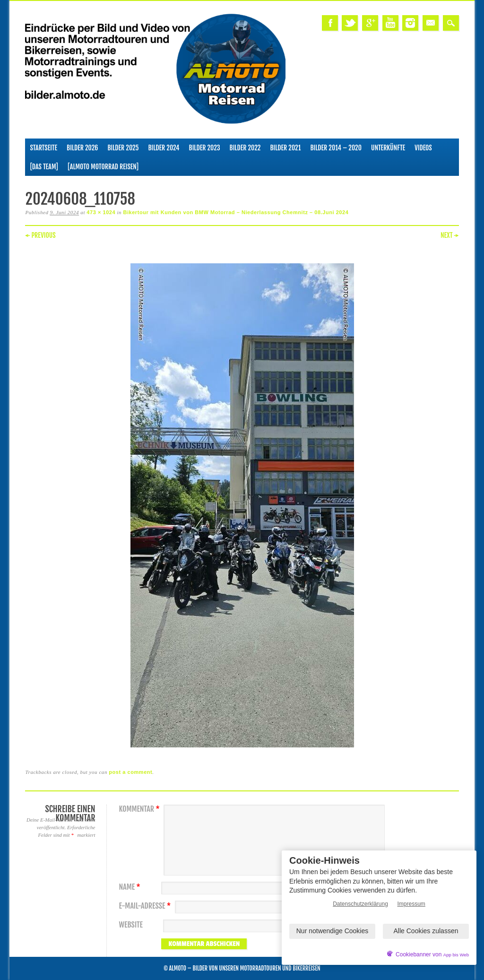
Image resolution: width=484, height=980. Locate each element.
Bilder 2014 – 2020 (336, 148)
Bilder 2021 (285, 148)
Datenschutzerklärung (360, 904)
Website (130, 925)
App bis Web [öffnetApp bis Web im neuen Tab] (456, 955)
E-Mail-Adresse (146, 906)
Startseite (43, 148)
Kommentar (140, 809)
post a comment (130, 772)
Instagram (410, 23)
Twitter (350, 23)
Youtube (390, 23)
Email (431, 23)
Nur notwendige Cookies (333, 931)
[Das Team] (44, 167)
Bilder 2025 (123, 148)
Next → (450, 235)
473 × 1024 (101, 212)
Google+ (370, 23)
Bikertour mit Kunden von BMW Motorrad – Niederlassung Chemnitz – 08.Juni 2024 (236, 212)
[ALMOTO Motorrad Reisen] (103, 167)
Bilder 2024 (164, 148)
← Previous (40, 235)
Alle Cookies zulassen (426, 931)
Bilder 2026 (82, 148)
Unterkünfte (388, 148)
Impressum (411, 904)
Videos (423, 148)
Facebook (330, 23)
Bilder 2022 (245, 148)
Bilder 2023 (205, 148)
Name (130, 887)
